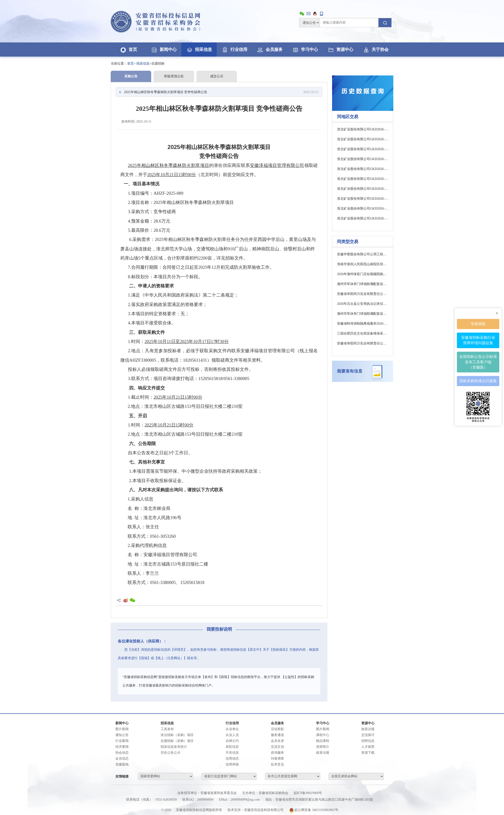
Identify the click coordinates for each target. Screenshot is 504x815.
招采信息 (199, 50)
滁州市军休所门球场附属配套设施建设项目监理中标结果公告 (363, 314)
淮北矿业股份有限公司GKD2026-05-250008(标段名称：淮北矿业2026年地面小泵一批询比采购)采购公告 (363, 218)
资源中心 (340, 50)
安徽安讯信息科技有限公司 (264, 810)
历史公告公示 (171, 753)
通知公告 (122, 735)
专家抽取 (478, 324)
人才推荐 (368, 747)
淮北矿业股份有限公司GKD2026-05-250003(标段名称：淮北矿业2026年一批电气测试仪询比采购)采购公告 (363, 169)
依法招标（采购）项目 (177, 735)
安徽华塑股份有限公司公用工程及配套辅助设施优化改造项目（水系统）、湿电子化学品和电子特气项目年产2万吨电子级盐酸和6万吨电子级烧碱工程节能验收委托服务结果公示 (363, 254)
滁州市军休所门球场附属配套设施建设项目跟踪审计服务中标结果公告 (363, 284)
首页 (128, 50)
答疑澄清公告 (174, 76)
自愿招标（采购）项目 (177, 741)
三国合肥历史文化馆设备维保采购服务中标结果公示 (363, 333)
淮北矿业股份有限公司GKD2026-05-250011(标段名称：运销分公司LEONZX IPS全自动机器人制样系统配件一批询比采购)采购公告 (363, 139)
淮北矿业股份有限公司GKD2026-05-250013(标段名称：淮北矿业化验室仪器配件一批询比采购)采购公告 (363, 149)
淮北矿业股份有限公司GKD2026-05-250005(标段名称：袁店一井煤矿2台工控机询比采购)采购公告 (363, 189)
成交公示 (217, 76)
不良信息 (232, 753)
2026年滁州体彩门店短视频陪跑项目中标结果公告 (363, 274)
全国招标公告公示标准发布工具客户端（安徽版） (478, 362)
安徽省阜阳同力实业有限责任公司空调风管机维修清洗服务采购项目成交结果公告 (363, 343)
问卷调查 (277, 759)
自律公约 (232, 741)
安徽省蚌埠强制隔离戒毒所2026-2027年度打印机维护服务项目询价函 (363, 324)
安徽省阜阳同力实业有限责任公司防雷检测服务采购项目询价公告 (363, 294)
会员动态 (122, 759)
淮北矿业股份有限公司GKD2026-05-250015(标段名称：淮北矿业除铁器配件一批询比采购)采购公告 (363, 159)
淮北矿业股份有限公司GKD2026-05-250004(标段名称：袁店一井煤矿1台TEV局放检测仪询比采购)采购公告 (363, 179)
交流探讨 (368, 735)
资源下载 (368, 753)
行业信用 (234, 50)
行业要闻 (122, 741)
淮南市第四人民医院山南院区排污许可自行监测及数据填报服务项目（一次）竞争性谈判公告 (363, 264)
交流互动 (277, 747)
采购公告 (131, 76)
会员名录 (277, 741)
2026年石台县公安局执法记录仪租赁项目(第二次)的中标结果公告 (363, 304)
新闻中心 (164, 50)
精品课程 (323, 741)
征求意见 (277, 764)
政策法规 (323, 753)
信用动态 (232, 759)
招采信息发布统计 (174, 747)
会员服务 (270, 50)
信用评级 (232, 764)
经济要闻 (122, 747)
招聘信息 (368, 741)
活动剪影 (277, 729)
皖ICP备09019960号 (308, 793)
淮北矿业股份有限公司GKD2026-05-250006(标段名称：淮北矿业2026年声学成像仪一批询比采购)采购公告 (363, 199)
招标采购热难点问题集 (478, 381)
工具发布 (167, 729)
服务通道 (277, 735)
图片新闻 (122, 729)
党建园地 (122, 764)
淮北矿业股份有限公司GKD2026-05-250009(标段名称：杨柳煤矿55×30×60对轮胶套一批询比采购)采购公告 (363, 129)
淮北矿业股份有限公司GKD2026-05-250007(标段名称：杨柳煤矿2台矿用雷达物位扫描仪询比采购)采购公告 (363, 209)
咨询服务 (277, 753)
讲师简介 (323, 747)
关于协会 (376, 50)
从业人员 (232, 735)
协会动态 (122, 753)
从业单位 (232, 729)
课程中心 (323, 735)
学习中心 (305, 50)
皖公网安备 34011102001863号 (314, 810)
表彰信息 (232, 747)
